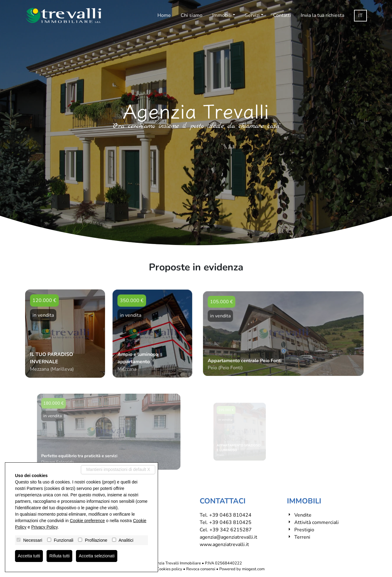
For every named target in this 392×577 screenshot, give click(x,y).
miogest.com (253, 569)
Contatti (282, 15)
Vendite (303, 515)
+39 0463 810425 (230, 522)
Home (164, 15)
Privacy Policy (44, 527)
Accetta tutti (29, 556)
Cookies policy (169, 569)
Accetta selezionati (97, 556)
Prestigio (304, 530)
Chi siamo (192, 15)
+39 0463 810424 (230, 515)
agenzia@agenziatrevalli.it (228, 537)
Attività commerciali (317, 522)
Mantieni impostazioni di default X (118, 469)
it (360, 16)
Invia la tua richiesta (322, 15)
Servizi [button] (252, 15)
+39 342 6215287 (231, 530)
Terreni (302, 537)
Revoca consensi (201, 569)
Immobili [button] (222, 15)
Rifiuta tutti (59, 556)
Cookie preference (87, 521)
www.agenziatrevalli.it (224, 545)
